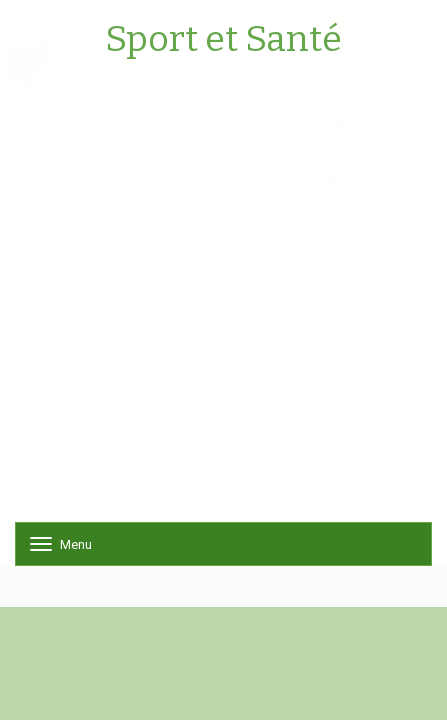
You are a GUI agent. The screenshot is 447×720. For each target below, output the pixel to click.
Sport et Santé (223, 40)
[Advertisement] (223, 298)
